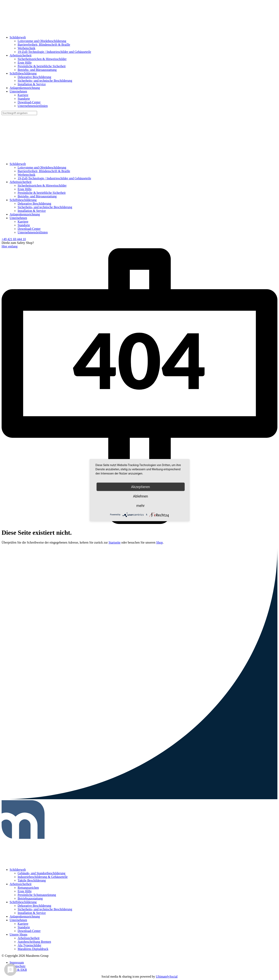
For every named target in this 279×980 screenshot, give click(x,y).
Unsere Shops (18, 934)
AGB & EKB (18, 970)
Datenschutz (18, 966)
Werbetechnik (26, 48)
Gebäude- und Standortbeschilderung (41, 873)
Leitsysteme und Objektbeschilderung (42, 41)
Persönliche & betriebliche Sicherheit (42, 66)
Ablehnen (141, 496)
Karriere (23, 95)
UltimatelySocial (167, 976)
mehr (141, 505)
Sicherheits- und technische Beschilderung (45, 81)
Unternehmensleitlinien (33, 106)
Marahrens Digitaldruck (33, 949)
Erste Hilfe (25, 63)
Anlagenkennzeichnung (25, 88)
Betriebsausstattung (30, 898)
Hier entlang (10, 246)
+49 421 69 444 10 (14, 239)
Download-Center (29, 102)
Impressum (17, 962)
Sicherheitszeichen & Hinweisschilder (42, 59)
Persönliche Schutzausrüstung (37, 895)
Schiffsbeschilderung (23, 73)
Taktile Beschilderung (32, 880)
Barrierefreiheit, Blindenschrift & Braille (44, 45)
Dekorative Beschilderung (34, 77)
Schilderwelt (18, 37)
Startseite (115, 542)
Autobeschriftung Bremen (34, 942)
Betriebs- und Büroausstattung (37, 70)
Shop (160, 542)
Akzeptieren (141, 487)
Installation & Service (32, 84)
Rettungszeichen (28, 888)
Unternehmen (18, 91)
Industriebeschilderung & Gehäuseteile (43, 877)
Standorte (24, 99)
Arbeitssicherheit (21, 55)
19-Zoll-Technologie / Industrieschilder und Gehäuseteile (54, 52)
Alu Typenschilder (29, 945)
